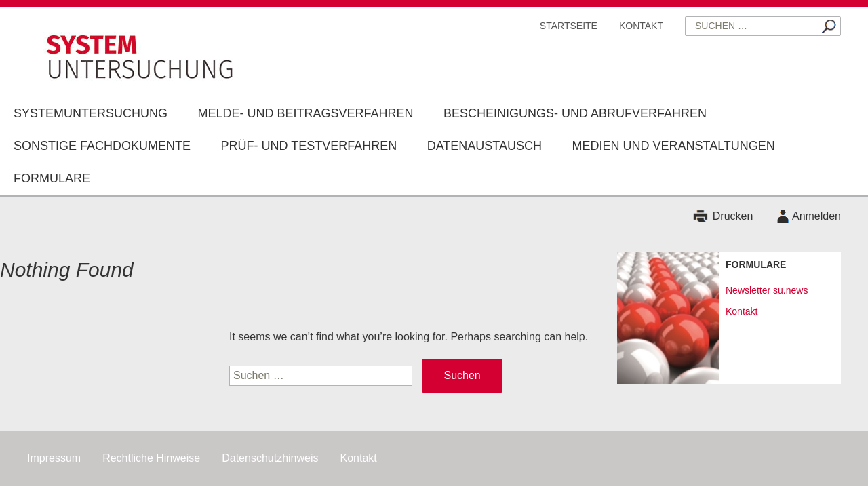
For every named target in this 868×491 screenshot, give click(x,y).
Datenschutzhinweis (270, 458)
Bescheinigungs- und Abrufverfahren (575, 113)
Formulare (52, 178)
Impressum (54, 458)
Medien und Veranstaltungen (673, 146)
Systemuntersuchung (91, 113)
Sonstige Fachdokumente (102, 146)
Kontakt (641, 26)
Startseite (569, 26)
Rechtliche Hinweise (151, 458)
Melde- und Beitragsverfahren (305, 113)
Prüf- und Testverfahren (309, 146)
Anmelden (816, 216)
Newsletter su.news (767, 290)
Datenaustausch (485, 146)
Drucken (733, 216)
